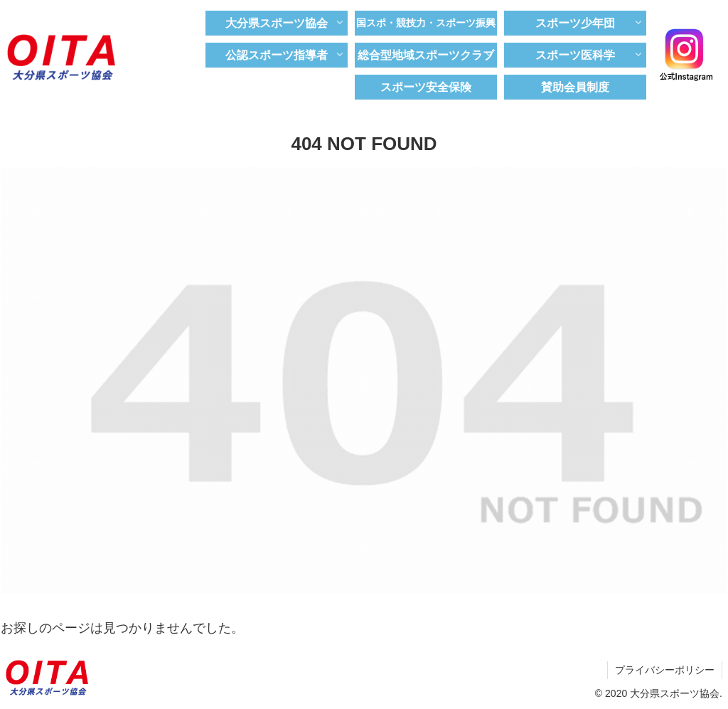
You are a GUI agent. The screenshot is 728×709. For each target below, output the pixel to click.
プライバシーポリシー (665, 670)
